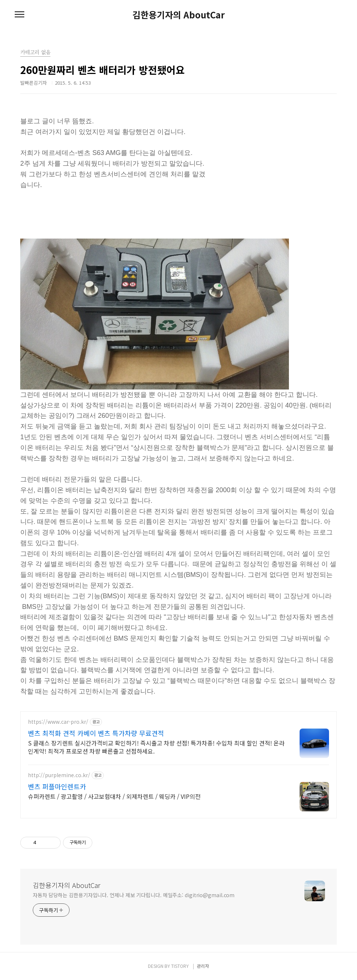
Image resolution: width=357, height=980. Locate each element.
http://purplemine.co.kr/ (59, 775)
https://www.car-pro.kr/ (58, 722)
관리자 (203, 966)
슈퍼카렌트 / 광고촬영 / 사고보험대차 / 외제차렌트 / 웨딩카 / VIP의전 (114, 796)
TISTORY (180, 966)
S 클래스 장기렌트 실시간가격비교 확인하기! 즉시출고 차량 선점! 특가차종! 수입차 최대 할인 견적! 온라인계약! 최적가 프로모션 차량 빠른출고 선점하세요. (156, 747)
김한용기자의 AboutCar (179, 15)
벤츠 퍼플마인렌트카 (57, 786)
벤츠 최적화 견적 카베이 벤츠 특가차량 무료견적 (96, 733)
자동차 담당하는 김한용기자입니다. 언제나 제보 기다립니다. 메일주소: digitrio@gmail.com (134, 895)
